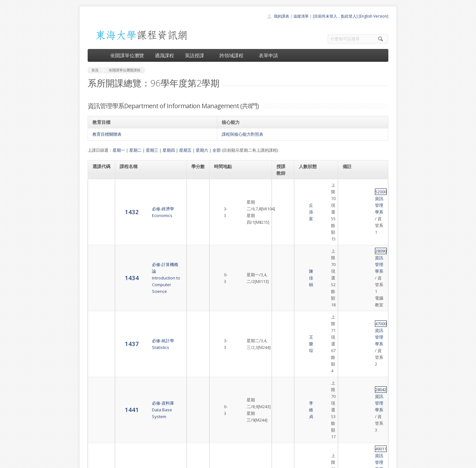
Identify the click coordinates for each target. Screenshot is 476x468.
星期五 (185, 150)
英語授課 (197, 55)
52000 (349, 185)
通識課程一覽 (225, 415)
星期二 (135, 150)
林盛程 (283, 300)
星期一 (119, 150)
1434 (99, 210)
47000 (349, 230)
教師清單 (221, 444)
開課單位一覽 (225, 408)
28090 (349, 204)
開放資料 (221, 436)
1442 (99, 274)
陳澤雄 (283, 274)
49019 (349, 337)
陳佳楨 (283, 211)
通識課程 (164, 55)
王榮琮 (283, 233)
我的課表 (282, 16)
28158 (349, 319)
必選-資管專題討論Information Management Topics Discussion (144, 300)
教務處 (195, 461)
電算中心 (175, 461)
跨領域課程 (234, 55)
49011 (349, 267)
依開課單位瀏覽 (127, 55)
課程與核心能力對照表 (242, 134)
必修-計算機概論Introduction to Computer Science (144, 211)
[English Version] (373, 16)
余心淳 (283, 344)
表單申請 (268, 55)
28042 (349, 248)
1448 (99, 322)
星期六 (202, 150)
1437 (99, 233)
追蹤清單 (301, 16)
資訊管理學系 (368, 185)
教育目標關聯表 (107, 134)
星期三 (152, 150)
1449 (99, 344)
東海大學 (93, 461)
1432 (99, 188)
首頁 (218, 401)
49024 (349, 296)
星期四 (169, 150)
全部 (217, 150)
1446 (99, 299)
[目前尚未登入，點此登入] (335, 16)
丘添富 (283, 189)
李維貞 (283, 252)
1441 (99, 251)
